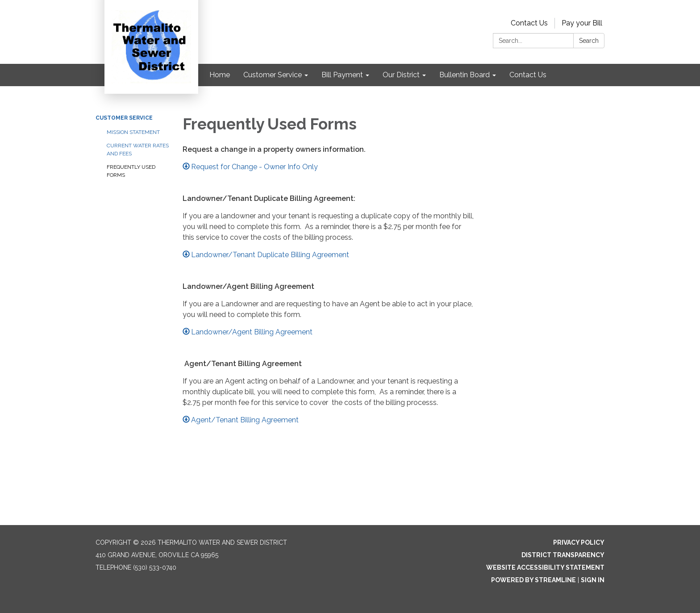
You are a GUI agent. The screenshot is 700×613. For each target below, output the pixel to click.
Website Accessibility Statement (545, 567)
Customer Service (124, 118)
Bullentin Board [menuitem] (465, 75)
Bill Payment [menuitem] (342, 75)
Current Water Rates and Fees (138, 150)
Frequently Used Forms (131, 171)
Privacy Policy (579, 542)
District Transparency (563, 555)
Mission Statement (133, 132)
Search (589, 41)
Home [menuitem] (220, 75)
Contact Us (529, 23)
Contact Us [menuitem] (528, 75)
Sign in (593, 580)
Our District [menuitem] (401, 75)
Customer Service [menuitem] (273, 75)
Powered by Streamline (533, 580)
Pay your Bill (582, 23)
